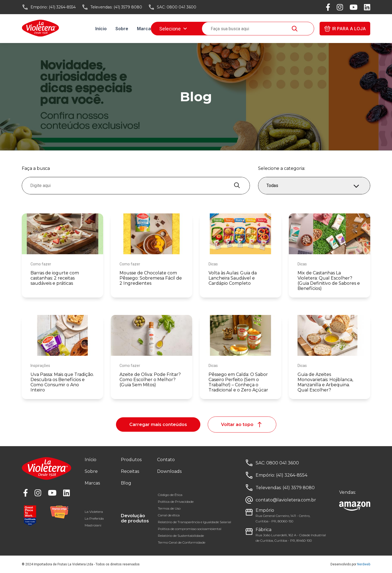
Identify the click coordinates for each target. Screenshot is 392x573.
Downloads (257, 29)
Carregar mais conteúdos (158, 425)
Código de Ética (170, 495)
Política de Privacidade (176, 502)
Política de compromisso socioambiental (190, 529)
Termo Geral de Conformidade (182, 542)
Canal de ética (169, 515)
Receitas (171, 29)
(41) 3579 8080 (128, 7)
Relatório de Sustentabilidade (181, 536)
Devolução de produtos (135, 518)
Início (101, 29)
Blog (194, 29)
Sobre (122, 29)
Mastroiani (93, 525)
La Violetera (94, 512)
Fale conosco (222, 29)
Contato (166, 460)
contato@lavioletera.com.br (286, 500)
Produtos (131, 460)
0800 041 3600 (181, 7)
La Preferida (94, 518)
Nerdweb (364, 564)
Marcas (145, 29)
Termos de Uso (169, 508)
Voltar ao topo (242, 425)
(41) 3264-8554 (62, 7)
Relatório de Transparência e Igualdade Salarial (195, 522)
